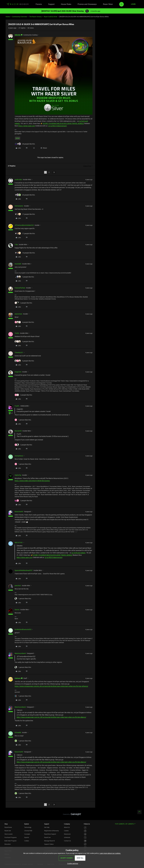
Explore (27, 824)
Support (51, 4)
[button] (133, 4)
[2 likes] (23, 303)
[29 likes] (25, 144)
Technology (28, 827)
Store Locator (9, 834)
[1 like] (23, 420)
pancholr (18, 585)
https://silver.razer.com (27, 126)
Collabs (27, 841)
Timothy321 (19, 352)
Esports (27, 837)
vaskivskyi (18, 179)
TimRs (17, 333)
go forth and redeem (79, 553)
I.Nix (16, 244)
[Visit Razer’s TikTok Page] (85, 844)
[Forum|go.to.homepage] (17, 4)
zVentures (67, 837)
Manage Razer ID (49, 841)
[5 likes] (24, 341)
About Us (67, 827)
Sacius (17, 610)
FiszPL (17, 406)
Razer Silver (108, 4)
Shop (6, 824)
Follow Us (87, 824)
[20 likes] (25, 195)
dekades (18, 35)
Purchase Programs (11, 837)
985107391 (19, 542)
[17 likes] (25, 214)
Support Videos (49, 844)
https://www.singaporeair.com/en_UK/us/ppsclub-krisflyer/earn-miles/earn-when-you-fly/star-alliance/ (51, 686)
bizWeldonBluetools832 (23, 629)
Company (67, 824)
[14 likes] (25, 253)
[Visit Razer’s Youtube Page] (85, 841)
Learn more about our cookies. (110, 853)
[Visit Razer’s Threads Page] (85, 834)
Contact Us (67, 841)
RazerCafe (8, 831)
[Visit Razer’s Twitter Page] (85, 838)
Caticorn (18, 678)
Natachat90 (19, 512)
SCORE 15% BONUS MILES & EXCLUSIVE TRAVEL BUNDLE (63, 123)
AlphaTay (18, 475)
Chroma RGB (28, 831)
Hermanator (19, 206)
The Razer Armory (35, 17)
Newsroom (67, 834)
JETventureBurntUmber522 (24, 225)
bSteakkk (18, 732)
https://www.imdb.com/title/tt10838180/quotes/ (32, 481)
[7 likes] (24, 277)
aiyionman (18, 314)
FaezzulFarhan (20, 288)
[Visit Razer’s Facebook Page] (85, 828)
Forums (39, 4)
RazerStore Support (50, 834)
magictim (18, 372)
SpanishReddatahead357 (24, 570)
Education (8, 844)
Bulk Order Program (10, 841)
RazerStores (8, 827)
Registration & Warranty (51, 831)
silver (18, 138)
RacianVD (18, 431)
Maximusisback (20, 653)
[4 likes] (24, 322)
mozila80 (18, 264)
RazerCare (47, 837)
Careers (66, 831)
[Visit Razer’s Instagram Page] (85, 831)
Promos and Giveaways (87, 4)
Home (8, 17)
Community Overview (19, 17)
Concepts (27, 834)
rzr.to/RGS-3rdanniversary (57, 126)
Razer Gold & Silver (51, 17)
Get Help (47, 827)
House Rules (66, 4)
